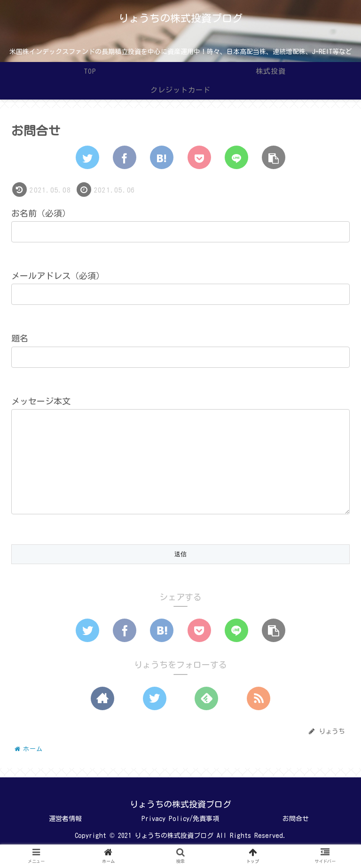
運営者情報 (65, 837)
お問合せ (296, 837)
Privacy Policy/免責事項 (180, 837)
